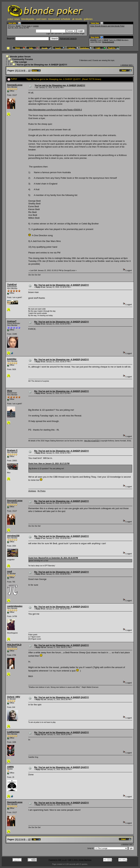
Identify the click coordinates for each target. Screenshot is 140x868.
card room (41, 19)
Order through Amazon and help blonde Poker (107, 26)
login (29, 26)
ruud (10, 571)
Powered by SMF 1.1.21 (58, 860)
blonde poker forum (20, 57)
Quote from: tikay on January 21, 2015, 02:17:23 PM (49, 464)
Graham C (12, 450)
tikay (10, 391)
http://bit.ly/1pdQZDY (92, 441)
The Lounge (21, 62)
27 (30, 71)
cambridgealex (15, 606)
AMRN (10, 767)
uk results (77, 19)
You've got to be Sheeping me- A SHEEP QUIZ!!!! (42, 65)
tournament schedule (59, 19)
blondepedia (28, 19)
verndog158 (13, 536)
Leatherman (13, 732)
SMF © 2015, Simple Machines (80, 860)
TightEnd (12, 284)
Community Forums (23, 59)
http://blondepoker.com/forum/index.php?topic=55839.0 (55, 110)
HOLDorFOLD (14, 645)
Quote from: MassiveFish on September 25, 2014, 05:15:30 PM (53, 558)
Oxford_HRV (14, 697)
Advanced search (68, 39)
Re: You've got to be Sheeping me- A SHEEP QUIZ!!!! (62, 285)
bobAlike (12, 359)
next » (131, 65)
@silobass (32, 491)
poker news (14, 19)
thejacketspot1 (108, 42)
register (36, 26)
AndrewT (12, 321)
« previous (124, 65)
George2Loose (15, 85)
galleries (88, 19)
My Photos (41, 491)
